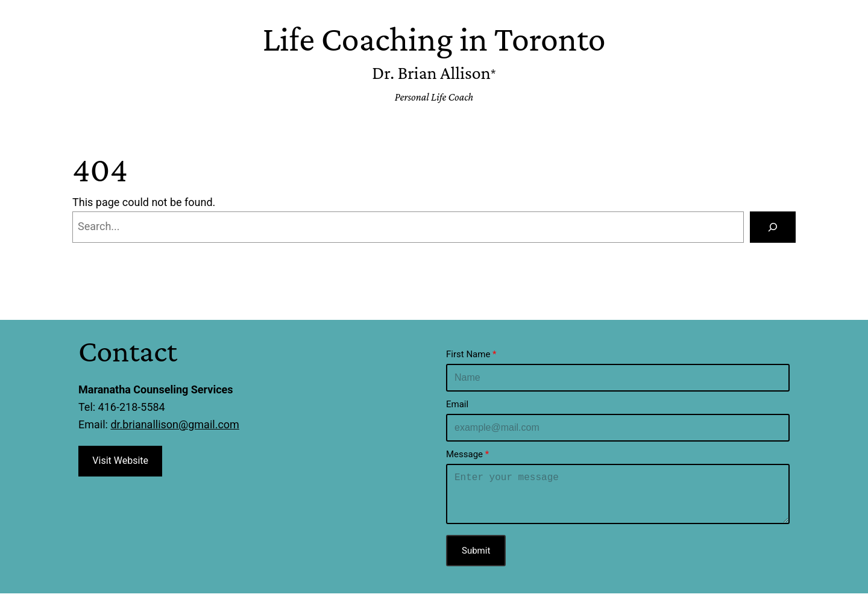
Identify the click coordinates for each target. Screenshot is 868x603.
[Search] (773, 227)
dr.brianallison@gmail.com (175, 424)
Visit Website (120, 461)
